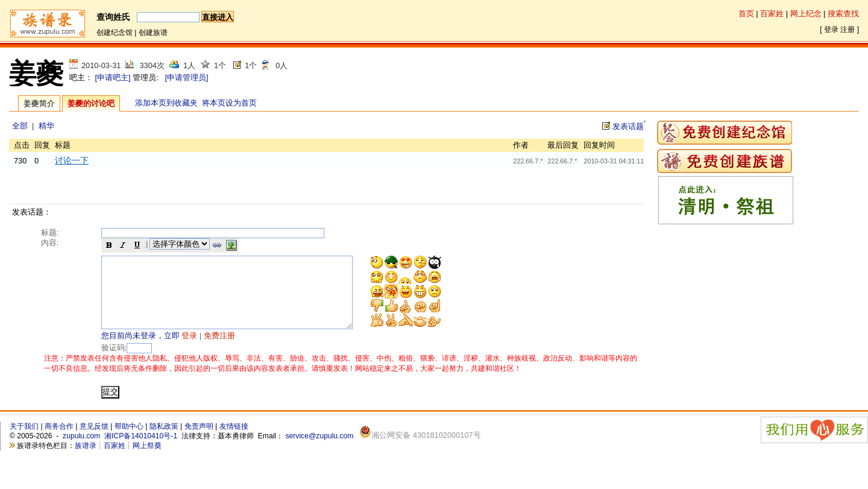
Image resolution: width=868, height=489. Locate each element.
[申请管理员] (186, 77)
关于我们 (24, 441)
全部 (20, 126)
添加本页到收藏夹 (166, 103)
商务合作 (59, 441)
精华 (46, 126)
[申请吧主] (113, 77)
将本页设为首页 (229, 103)
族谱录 (86, 460)
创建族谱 (153, 33)
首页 (746, 14)
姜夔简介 (39, 103)
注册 (848, 30)
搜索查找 (843, 14)
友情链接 (234, 441)
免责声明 (199, 441)
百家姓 (772, 14)
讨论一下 (72, 160)
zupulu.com (81, 450)
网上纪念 (806, 14)
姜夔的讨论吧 (91, 103)
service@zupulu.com (319, 450)
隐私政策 (164, 441)
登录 (831, 30)
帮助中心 (129, 441)
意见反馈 (94, 441)
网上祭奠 (147, 460)
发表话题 (628, 126)
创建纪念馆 (115, 33)
